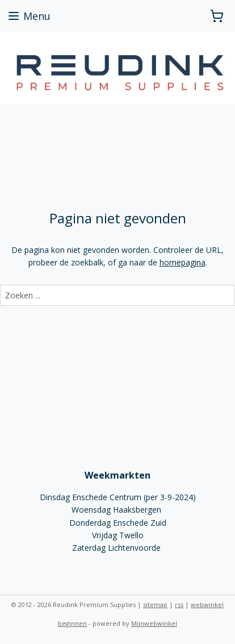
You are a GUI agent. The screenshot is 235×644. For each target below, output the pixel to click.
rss (179, 604)
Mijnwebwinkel (154, 623)
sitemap (155, 604)
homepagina (182, 262)
